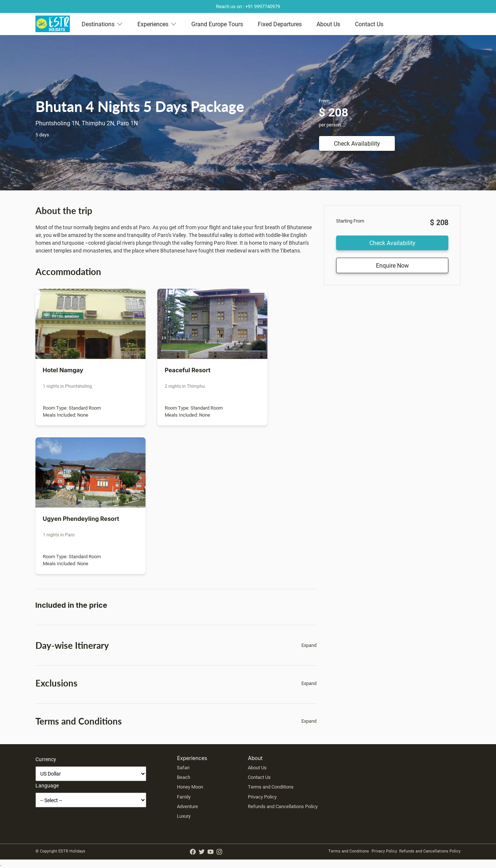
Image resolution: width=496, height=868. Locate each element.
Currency (46, 759)
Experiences (157, 24)
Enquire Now (392, 265)
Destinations (102, 24)
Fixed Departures (280, 24)
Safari (183, 767)
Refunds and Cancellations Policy (283, 806)
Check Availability (357, 143)
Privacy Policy (262, 797)
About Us (328, 24)
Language (47, 785)
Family (184, 797)
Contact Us (369, 24)
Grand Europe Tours (217, 24)
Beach (184, 777)
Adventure (187, 806)
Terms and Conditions (271, 787)
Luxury (184, 816)
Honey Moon (190, 787)
